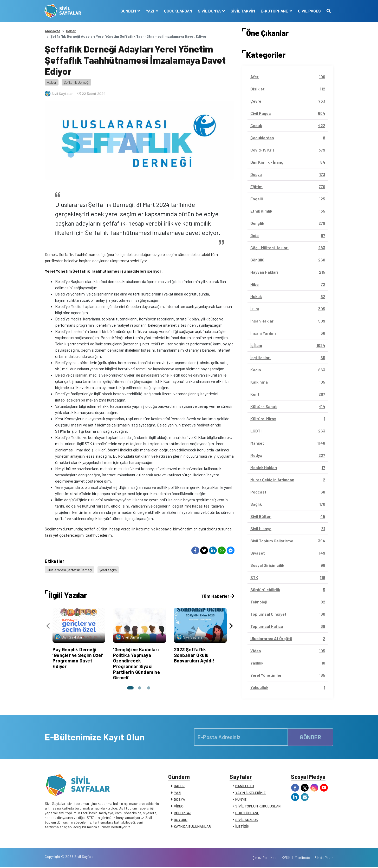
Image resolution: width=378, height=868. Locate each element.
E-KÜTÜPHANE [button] (275, 11)
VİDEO (179, 806)
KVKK (286, 858)
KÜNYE (241, 800)
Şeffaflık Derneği (76, 82)
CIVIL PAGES (309, 11)
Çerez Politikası (265, 858)
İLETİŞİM (242, 827)
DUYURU (181, 820)
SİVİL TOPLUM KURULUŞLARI (258, 806)
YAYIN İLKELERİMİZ (250, 793)
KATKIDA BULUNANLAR (192, 827)
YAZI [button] (150, 11)
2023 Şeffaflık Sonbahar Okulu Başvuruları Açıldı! (194, 655)
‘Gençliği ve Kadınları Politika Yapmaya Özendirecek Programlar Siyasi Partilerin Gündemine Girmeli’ (136, 663)
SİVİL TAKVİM (243, 11)
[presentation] (48, 626)
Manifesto (303, 858)
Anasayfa (53, 31)
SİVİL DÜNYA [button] (209, 11)
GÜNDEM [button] (128, 11)
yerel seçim (108, 570)
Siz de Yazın (324, 858)
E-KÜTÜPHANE (247, 813)
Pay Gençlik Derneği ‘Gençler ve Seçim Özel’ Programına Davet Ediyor (78, 657)
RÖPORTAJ (183, 813)
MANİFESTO (245, 786)
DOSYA (180, 800)
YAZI (178, 793)
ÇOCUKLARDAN (178, 11)
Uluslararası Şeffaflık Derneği (69, 570)
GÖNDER (310, 737)
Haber (71, 31)
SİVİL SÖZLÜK (247, 820)
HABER (179, 786)
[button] (130, 687)
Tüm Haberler (217, 595)
